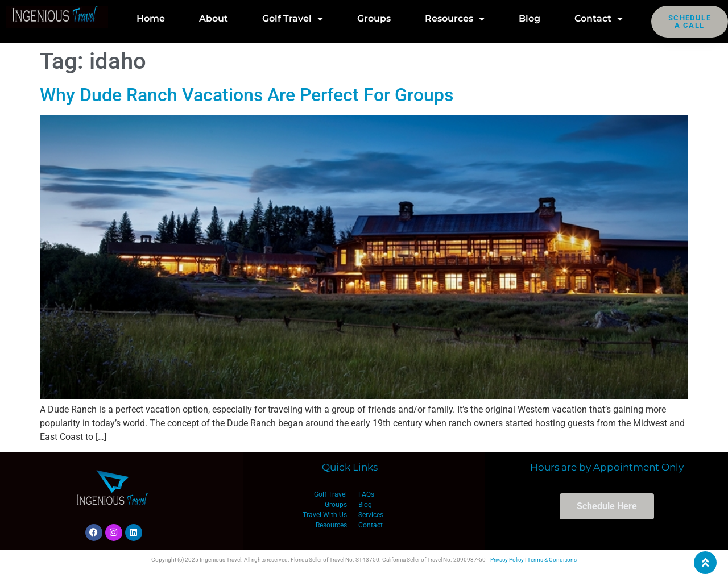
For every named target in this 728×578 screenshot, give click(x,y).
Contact (599, 19)
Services (371, 515)
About (214, 18)
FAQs (366, 494)
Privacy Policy (507, 560)
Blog (530, 18)
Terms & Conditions (552, 560)
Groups (374, 18)
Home (151, 18)
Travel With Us (325, 515)
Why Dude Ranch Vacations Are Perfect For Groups (247, 95)
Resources (455, 19)
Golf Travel (293, 19)
